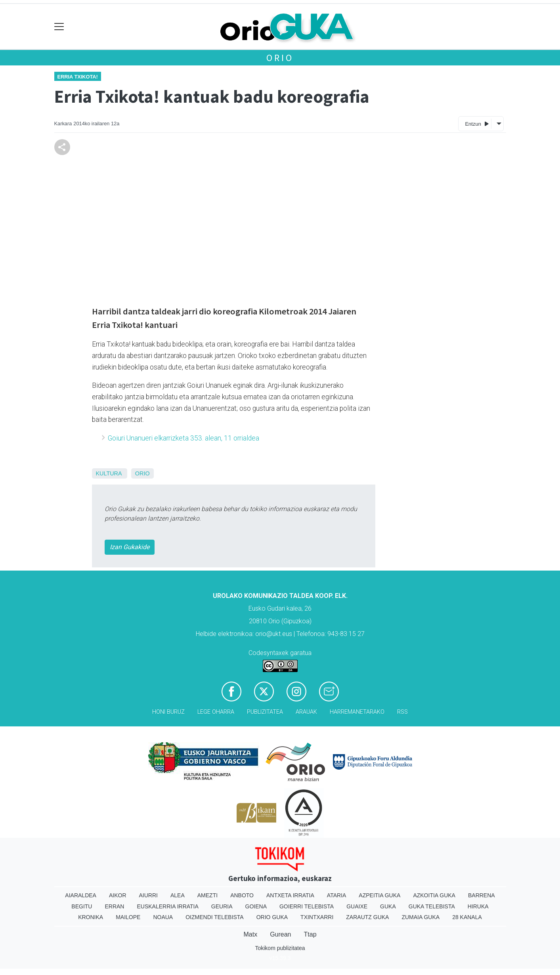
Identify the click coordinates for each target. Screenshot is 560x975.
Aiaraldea (81, 895)
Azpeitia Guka (379, 895)
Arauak (306, 712)
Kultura (109, 473)
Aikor (118, 895)
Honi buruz (168, 712)
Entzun (477, 124)
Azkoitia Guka (434, 895)
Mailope (128, 917)
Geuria (222, 906)
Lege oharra (216, 712)
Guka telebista (432, 906)
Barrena (482, 895)
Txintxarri (317, 917)
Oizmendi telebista (215, 917)
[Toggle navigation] (59, 27)
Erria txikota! (78, 77)
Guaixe (357, 906)
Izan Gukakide (130, 547)
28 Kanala (467, 917)
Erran (114, 906)
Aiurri (148, 895)
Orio (280, 58)
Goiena (256, 906)
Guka (388, 906)
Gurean (280, 934)
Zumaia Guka (420, 917)
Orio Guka (272, 917)
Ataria (337, 895)
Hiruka (478, 906)
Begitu (82, 906)
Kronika (91, 917)
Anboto (242, 895)
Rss (402, 712)
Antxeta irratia (290, 895)
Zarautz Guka (367, 917)
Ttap (310, 934)
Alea (178, 895)
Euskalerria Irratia (167, 906)
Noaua (163, 917)
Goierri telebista (307, 906)
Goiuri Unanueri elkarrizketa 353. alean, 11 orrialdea (183, 438)
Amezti (207, 895)
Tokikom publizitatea (280, 948)
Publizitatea (265, 712)
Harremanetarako (357, 712)
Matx (250, 934)
